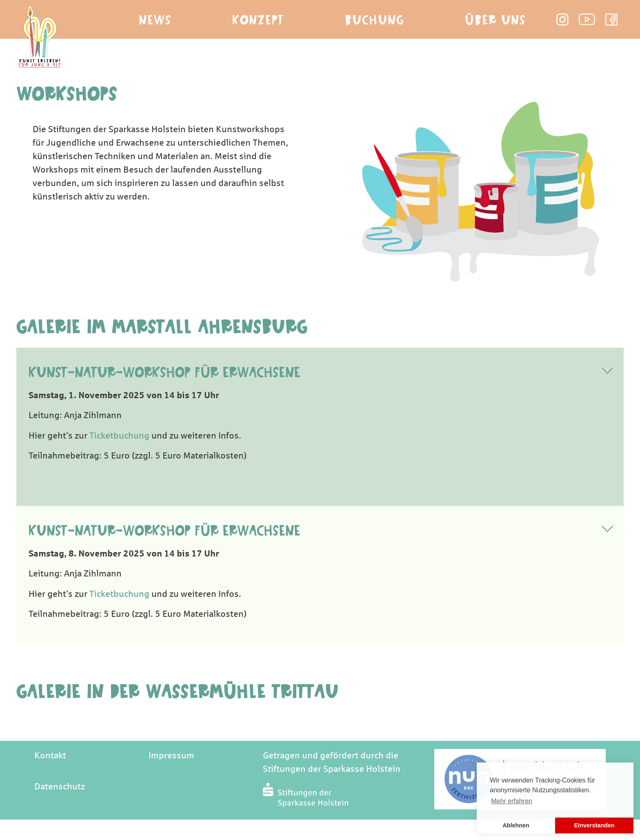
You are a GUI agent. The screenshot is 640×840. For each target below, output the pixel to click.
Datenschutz (60, 787)
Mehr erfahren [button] (512, 801)
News (155, 20)
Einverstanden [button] (594, 825)
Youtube (587, 20)
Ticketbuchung (119, 436)
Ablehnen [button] (516, 825)
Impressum (171, 756)
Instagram (562, 20)
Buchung (374, 20)
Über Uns (495, 20)
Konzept (258, 20)
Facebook (611, 20)
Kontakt (50, 756)
